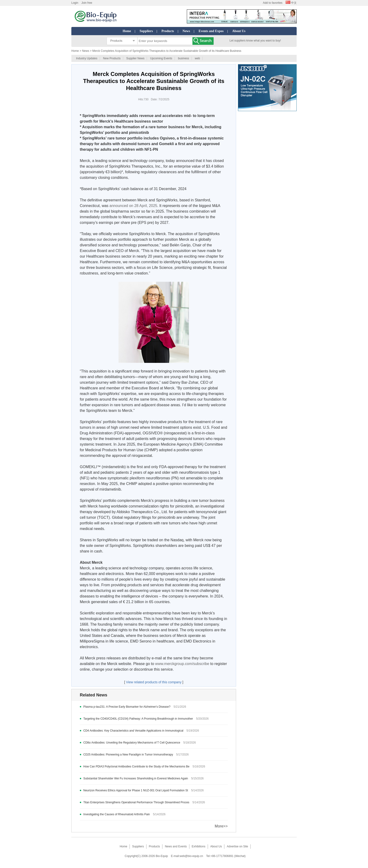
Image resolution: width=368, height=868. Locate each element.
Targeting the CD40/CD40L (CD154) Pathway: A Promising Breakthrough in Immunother (138, 719)
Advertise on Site (237, 846)
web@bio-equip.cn (192, 856)
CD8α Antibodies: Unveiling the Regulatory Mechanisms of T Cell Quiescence (132, 743)
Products (168, 31)
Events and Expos (211, 31)
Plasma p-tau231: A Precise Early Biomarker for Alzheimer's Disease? (127, 707)
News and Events (176, 846)
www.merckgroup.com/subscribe (182, 664)
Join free (87, 3)
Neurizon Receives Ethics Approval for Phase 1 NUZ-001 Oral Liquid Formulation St (136, 790)
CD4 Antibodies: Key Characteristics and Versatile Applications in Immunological (134, 731)
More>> (221, 826)
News (186, 31)
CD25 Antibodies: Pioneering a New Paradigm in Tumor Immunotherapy (128, 755)
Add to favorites (273, 3)
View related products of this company (154, 682)
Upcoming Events (161, 58)
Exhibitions (199, 846)
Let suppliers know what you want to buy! (255, 41)
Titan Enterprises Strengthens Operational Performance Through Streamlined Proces (136, 802)
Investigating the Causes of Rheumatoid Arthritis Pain (117, 814)
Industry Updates (87, 58)
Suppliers (146, 31)
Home (127, 31)
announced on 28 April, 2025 (133, 206)
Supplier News (135, 58)
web (197, 58)
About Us (239, 31)
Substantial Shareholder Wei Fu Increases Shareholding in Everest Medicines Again (136, 778)
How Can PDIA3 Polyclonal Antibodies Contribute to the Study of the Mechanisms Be (136, 767)
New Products (112, 58)
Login (75, 3)
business (183, 58)
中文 (291, 3)
